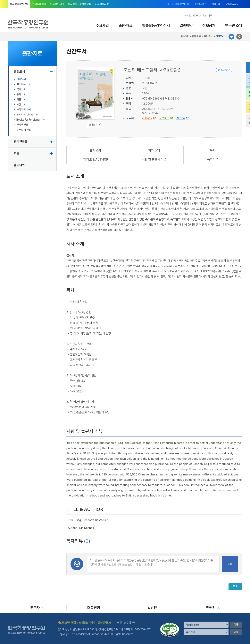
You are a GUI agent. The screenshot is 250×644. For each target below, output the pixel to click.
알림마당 (186, 26)
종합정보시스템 (182, 4)
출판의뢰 (19, 165)
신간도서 (21, 79)
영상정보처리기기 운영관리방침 (95, 623)
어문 (19, 99)
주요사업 (102, 26)
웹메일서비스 (200, 4)
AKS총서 (21, 84)
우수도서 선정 (24, 130)
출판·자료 (125, 26)
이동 (236, 625)
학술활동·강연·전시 (156, 26)
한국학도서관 (57, 4)
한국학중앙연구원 (19, 4)
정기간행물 (21, 142)
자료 (17, 153)
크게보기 (93, 125)
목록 (235, 587)
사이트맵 (216, 4)
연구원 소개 (234, 26)
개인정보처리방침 (67, 623)
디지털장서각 (102, 4)
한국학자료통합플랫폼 (79, 4)
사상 (19, 104)
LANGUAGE (232, 4)
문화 (19, 94)
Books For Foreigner (28, 120)
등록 (230, 564)
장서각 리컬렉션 (25, 115)
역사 (19, 89)
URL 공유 (224, 70)
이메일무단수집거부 (125, 623)
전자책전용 (22, 125)
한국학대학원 (39, 4)
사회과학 (21, 110)
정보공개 (209, 26)
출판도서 (19, 72)
